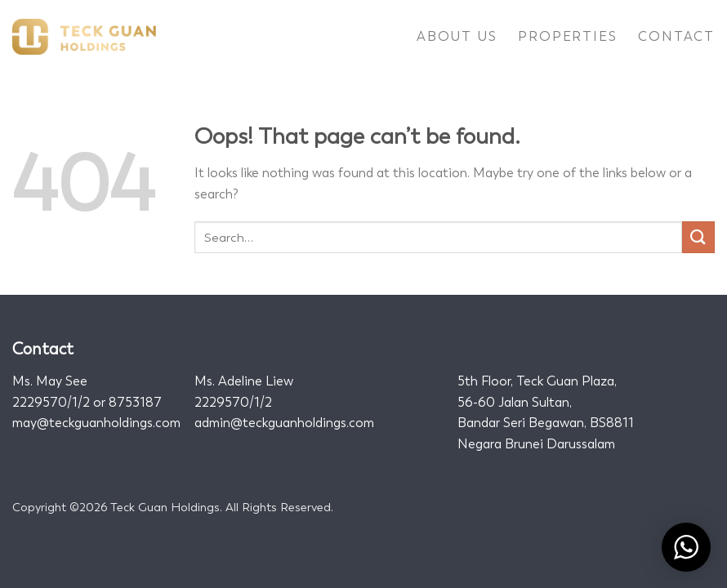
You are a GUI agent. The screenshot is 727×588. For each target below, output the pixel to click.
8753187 (135, 402)
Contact (676, 36)
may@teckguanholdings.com (96, 423)
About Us (457, 36)
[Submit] (698, 237)
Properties (567, 36)
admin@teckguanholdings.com (284, 423)
